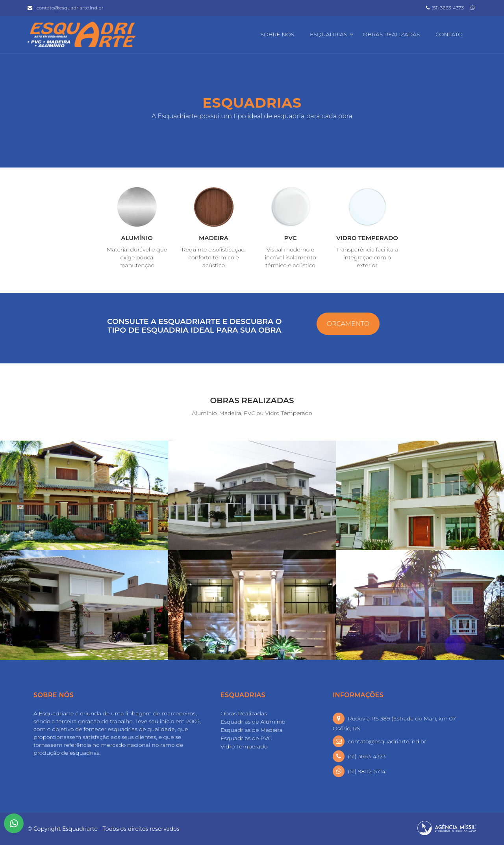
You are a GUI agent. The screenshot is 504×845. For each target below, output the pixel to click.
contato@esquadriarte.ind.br (70, 8)
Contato (449, 34)
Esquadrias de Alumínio (253, 722)
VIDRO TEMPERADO (367, 238)
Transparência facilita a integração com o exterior (367, 257)
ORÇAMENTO (348, 324)
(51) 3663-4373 (445, 8)
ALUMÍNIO (137, 238)
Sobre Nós (277, 34)
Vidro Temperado (244, 746)
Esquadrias (329, 34)
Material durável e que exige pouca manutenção (137, 257)
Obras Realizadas (392, 34)
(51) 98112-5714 (367, 771)
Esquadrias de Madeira (251, 730)
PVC (291, 238)
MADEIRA (214, 238)
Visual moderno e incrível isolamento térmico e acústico (290, 257)
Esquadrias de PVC (246, 738)
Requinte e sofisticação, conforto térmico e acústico (213, 257)
